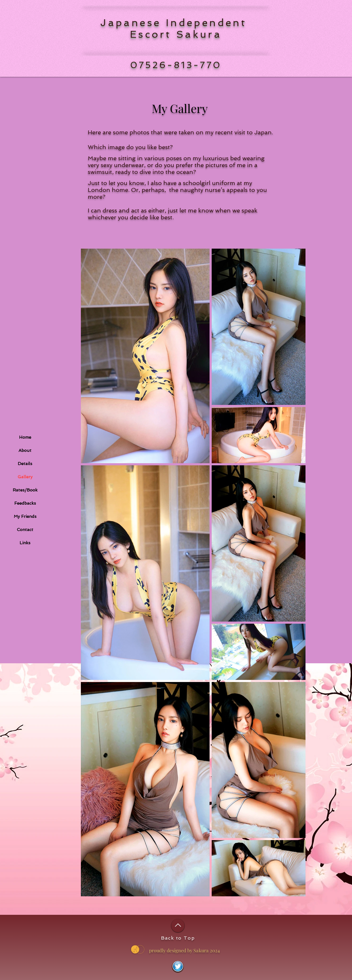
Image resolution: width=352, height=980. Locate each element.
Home (25, 437)
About (25, 450)
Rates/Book (25, 490)
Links (25, 543)
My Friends (25, 516)
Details (25, 464)
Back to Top (178, 938)
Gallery (25, 477)
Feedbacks (25, 503)
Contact (25, 530)
